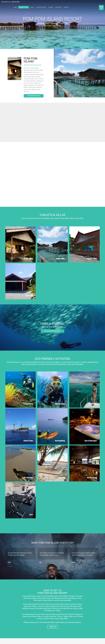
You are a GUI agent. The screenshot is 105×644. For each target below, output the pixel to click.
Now (101, 8)
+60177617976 (15, 2)
